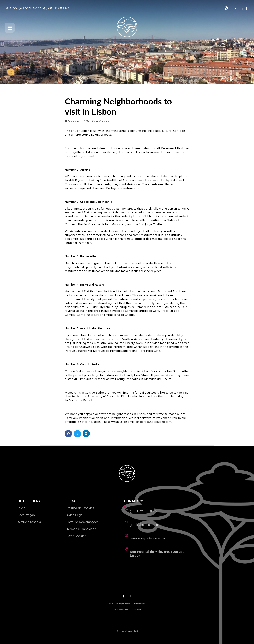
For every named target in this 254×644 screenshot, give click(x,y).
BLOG (13, 9)
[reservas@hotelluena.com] (126, 535)
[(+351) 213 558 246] (126, 508)
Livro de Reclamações (82, 522)
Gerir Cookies (76, 536)
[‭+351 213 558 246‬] (45, 9)
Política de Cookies (80, 508)
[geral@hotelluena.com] (126, 522)
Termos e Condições (81, 529)
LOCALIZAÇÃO (32, 9)
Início (22, 508)
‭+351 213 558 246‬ (58, 9)
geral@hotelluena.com (156, 422)
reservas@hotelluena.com (149, 538)
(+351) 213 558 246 (144, 511)
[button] (68, 434)
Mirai (135, 631)
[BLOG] (7, 9)
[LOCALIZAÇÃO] (20, 9)
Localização (26, 515)
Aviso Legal (75, 515)
